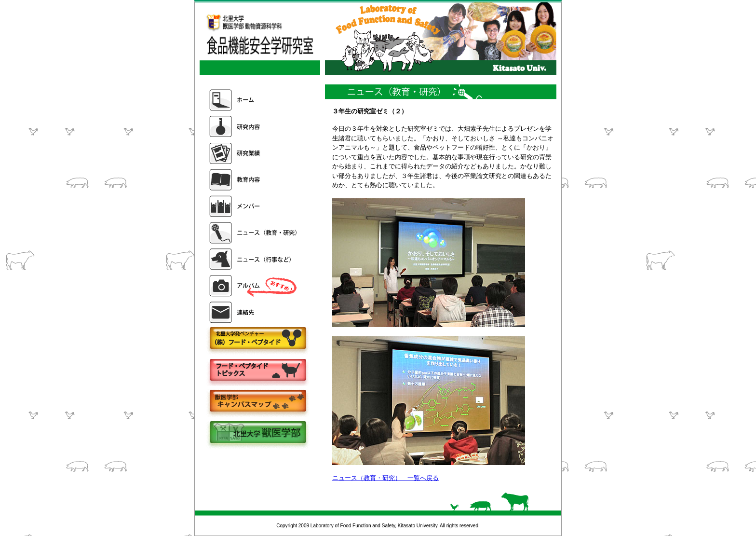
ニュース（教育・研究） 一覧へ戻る (385, 478)
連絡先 (254, 312)
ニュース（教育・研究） (254, 233)
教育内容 (254, 180)
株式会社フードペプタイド (257, 339)
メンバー (254, 206)
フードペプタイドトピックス (257, 370)
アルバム (254, 286)
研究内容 (254, 127)
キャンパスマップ (257, 402)
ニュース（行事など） (254, 259)
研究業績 (254, 153)
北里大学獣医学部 (257, 433)
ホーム (254, 100)
